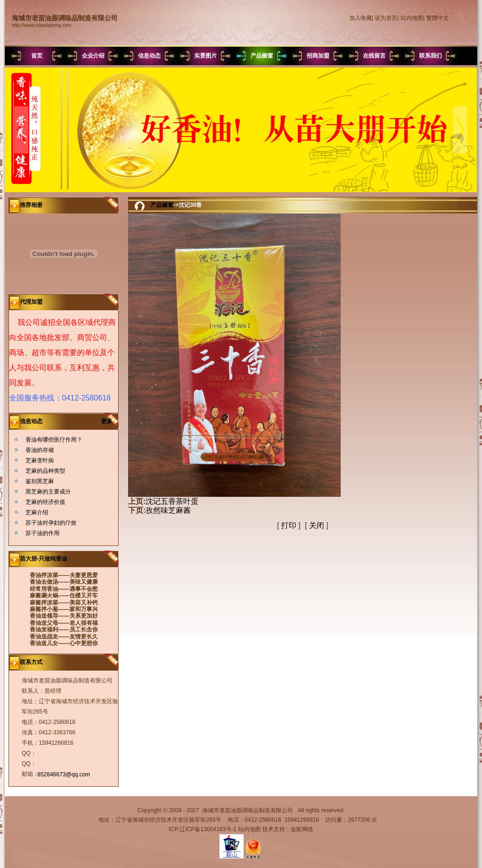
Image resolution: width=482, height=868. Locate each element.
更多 (110, 421)
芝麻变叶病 (40, 460)
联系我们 (430, 56)
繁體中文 (438, 18)
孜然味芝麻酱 (168, 510)
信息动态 (149, 56)
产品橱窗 (262, 56)
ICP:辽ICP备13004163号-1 (202, 829)
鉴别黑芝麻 (40, 481)
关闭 (317, 525)
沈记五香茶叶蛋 (172, 501)
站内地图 (412, 18)
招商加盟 (318, 56)
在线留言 (374, 56)
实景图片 (206, 56)
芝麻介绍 (37, 512)
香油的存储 (40, 450)
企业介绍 (93, 56)
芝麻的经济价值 (45, 502)
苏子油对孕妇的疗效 (51, 523)
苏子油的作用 (43, 533)
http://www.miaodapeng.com (42, 25)
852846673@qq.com (64, 774)
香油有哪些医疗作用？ (54, 440)
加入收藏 (361, 18)
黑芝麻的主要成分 (48, 492)
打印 (289, 525)
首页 (37, 56)
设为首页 (386, 18)
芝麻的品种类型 (45, 471)
